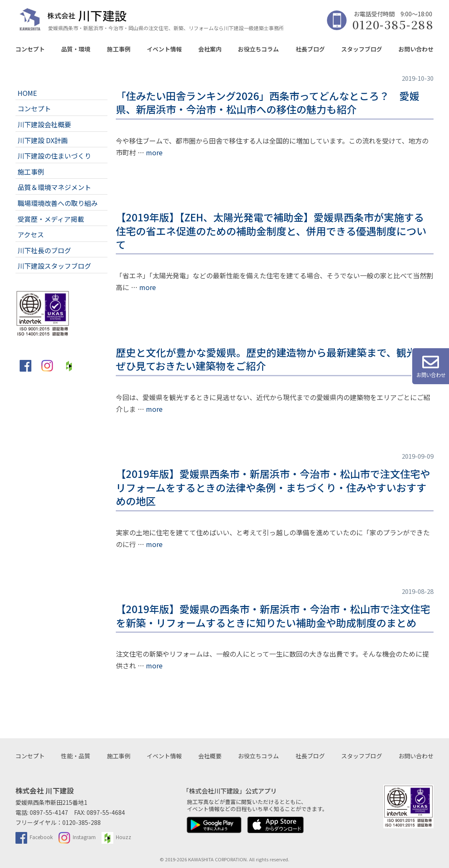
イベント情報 (164, 49)
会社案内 (210, 49)
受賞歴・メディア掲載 (51, 219)
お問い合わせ (416, 49)
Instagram (77, 837)
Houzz (116, 837)
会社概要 (210, 756)
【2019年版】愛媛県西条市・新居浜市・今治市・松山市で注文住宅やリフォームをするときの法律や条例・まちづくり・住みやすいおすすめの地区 (273, 487)
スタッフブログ (362, 49)
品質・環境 (76, 49)
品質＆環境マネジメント (54, 187)
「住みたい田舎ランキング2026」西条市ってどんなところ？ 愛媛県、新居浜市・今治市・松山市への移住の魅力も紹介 (268, 102)
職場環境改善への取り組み (58, 203)
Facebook (34, 837)
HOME (27, 93)
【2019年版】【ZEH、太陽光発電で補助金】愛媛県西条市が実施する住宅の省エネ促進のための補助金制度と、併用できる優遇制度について (271, 231)
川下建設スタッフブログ (54, 266)
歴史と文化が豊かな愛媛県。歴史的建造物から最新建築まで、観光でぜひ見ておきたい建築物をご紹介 (271, 359)
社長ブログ (310, 49)
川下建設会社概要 (44, 124)
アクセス (31, 234)
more (154, 152)
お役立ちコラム (258, 49)
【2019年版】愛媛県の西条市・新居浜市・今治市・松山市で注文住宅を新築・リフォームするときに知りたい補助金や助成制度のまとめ (273, 615)
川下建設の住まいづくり (54, 156)
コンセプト (30, 49)
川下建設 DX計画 (43, 140)
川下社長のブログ (44, 250)
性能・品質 (76, 756)
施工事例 (119, 49)
